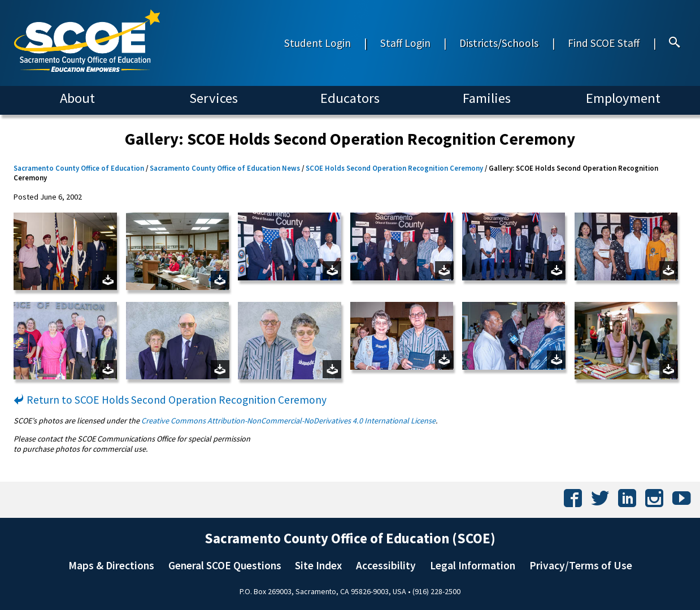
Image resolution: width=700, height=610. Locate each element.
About (77, 98)
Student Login (318, 43)
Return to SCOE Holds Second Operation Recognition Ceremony (170, 400)
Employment (623, 98)
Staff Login (405, 43)
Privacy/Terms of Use (581, 565)
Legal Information (473, 565)
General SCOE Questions (225, 565)
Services (214, 98)
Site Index (318, 565)
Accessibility (386, 565)
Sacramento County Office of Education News (225, 168)
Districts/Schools (499, 43)
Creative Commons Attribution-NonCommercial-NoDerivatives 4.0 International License (288, 421)
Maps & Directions (111, 565)
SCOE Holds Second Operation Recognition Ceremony (394, 168)
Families (487, 98)
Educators (350, 98)
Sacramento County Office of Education (79, 168)
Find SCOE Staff (604, 43)
